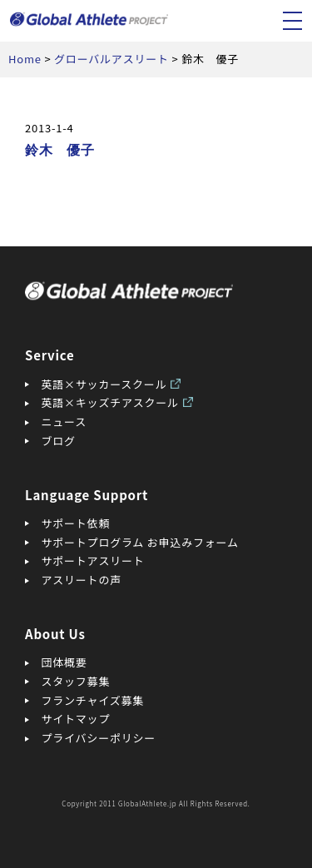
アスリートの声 (82, 580)
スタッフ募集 (76, 681)
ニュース (64, 422)
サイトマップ (76, 719)
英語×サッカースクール (104, 384)
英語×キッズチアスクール (110, 402)
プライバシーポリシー (99, 738)
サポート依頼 (76, 523)
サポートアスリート (93, 560)
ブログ (59, 441)
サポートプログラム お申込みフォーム (140, 542)
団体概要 (64, 662)
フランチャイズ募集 (93, 700)
